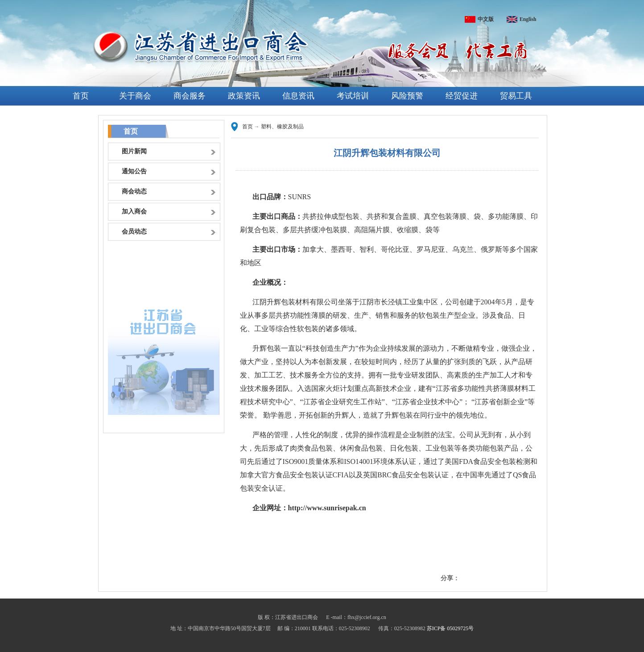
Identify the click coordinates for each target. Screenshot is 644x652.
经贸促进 (462, 96)
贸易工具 (516, 96)
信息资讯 (298, 96)
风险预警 (407, 96)
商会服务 (190, 96)
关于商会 (135, 96)
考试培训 (353, 96)
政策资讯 (244, 96)
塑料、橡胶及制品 (282, 127)
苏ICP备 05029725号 (450, 628)
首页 (81, 96)
